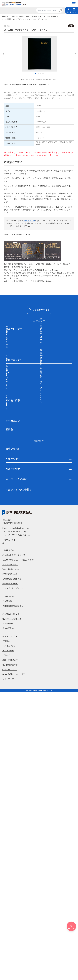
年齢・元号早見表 (10, 948)
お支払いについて (10, 862)
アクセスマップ (9, 934)
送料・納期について (11, 857)
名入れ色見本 (8, 912)
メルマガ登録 (8, 939)
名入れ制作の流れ (10, 853)
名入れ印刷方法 (9, 916)
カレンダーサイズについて (14, 876)
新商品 (9, 718)
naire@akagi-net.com (19, 816)
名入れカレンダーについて (14, 843)
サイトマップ (8, 967)
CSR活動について (10, 958)
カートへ (71, 926)
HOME (7, 16)
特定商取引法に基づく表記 (14, 962)
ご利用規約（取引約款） (13, 867)
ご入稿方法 (7, 889)
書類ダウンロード (10, 872)
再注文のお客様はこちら (13, 894)
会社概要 (6, 929)
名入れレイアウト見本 (12, 907)
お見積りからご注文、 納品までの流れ (19, 848)
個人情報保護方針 (10, 953)
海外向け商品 (13, 709)
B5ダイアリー (29, 221)
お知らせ (6, 943)
